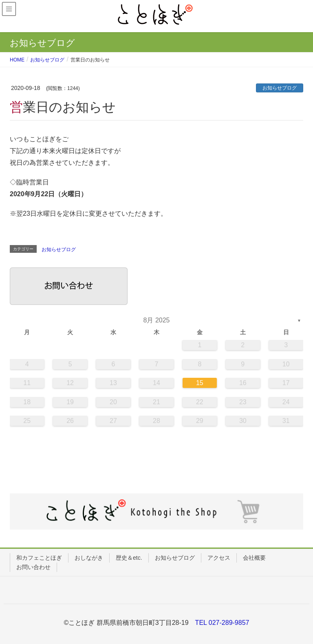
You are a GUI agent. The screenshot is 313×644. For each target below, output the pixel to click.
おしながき (89, 558)
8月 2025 (157, 320)
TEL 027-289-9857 (222, 623)
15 (200, 383)
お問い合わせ (33, 567)
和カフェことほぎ (39, 558)
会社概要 (254, 558)
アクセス (219, 558)
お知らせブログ (280, 88)
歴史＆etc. (129, 558)
